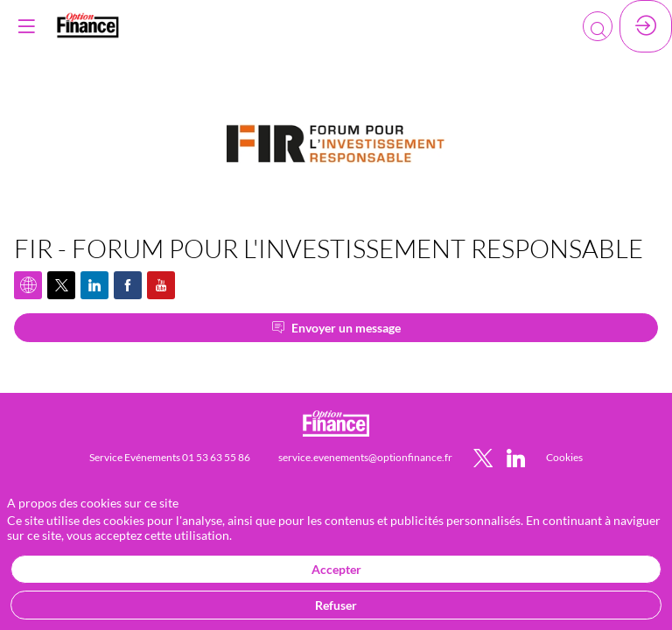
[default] (564, 456)
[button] (26, 26)
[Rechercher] (598, 26)
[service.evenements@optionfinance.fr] (365, 456)
